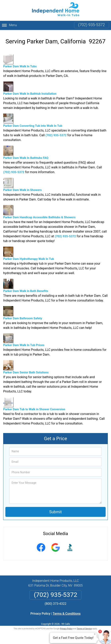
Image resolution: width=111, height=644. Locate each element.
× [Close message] (95, 634)
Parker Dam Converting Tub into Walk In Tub (33, 121)
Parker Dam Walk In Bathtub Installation (30, 88)
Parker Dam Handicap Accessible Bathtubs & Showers (39, 212)
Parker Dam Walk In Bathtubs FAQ (26, 153)
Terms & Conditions (67, 614)
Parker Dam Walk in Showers (22, 185)
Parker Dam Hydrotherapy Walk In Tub (29, 254)
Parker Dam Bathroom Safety (23, 313)
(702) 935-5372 (92, 25)
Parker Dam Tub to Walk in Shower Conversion (34, 404)
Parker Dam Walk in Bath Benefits (26, 286)
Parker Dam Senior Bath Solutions (26, 367)
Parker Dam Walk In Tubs (20, 61)
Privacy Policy (40, 614)
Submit (55, 512)
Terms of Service (84, 629)
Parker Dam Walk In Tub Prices (24, 340)
